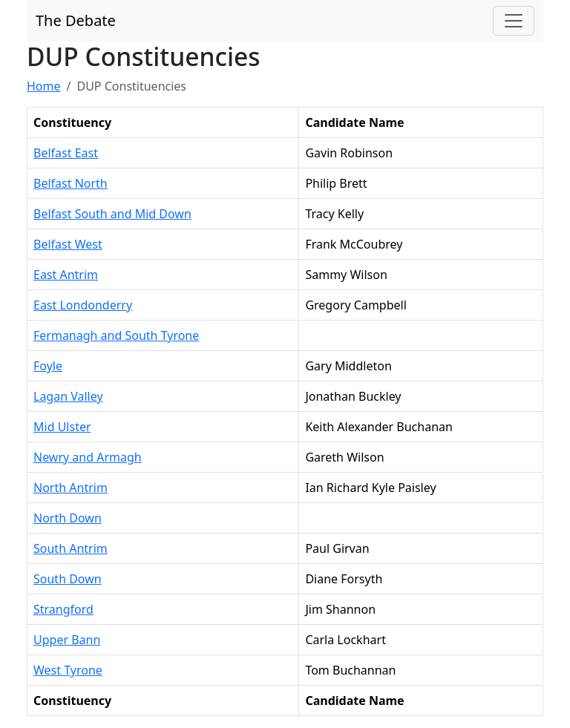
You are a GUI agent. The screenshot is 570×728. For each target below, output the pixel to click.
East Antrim (66, 275)
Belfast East (66, 153)
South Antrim (71, 548)
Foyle (48, 366)
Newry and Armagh (88, 457)
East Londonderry (83, 305)
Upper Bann (67, 640)
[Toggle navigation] (514, 21)
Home (44, 86)
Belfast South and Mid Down (112, 214)
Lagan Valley (68, 396)
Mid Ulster (62, 427)
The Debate (76, 20)
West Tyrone (68, 670)
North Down (68, 518)
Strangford (63, 609)
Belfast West (68, 244)
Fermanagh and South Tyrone (116, 335)
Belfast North (71, 183)
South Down (68, 579)
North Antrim (71, 488)
